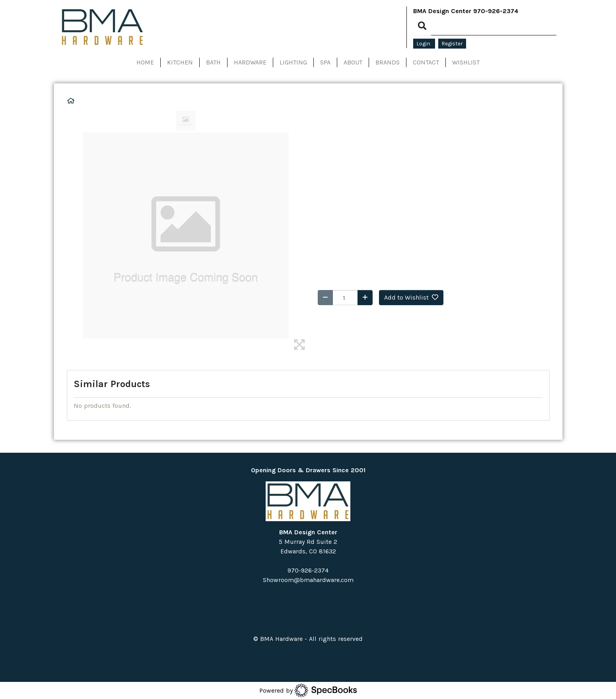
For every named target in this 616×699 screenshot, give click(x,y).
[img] (299, 345)
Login (424, 44)
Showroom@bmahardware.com (308, 580)
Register (452, 44)
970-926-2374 (496, 11)
